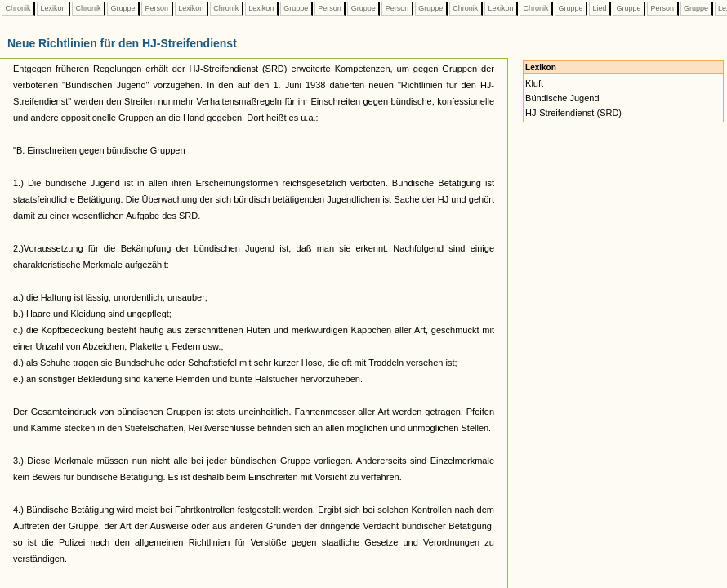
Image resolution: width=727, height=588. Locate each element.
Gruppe (123, 8)
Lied (600, 8)
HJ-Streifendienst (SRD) (573, 113)
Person (157, 8)
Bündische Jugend (562, 98)
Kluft (534, 83)
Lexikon (53, 8)
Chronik (18, 8)
